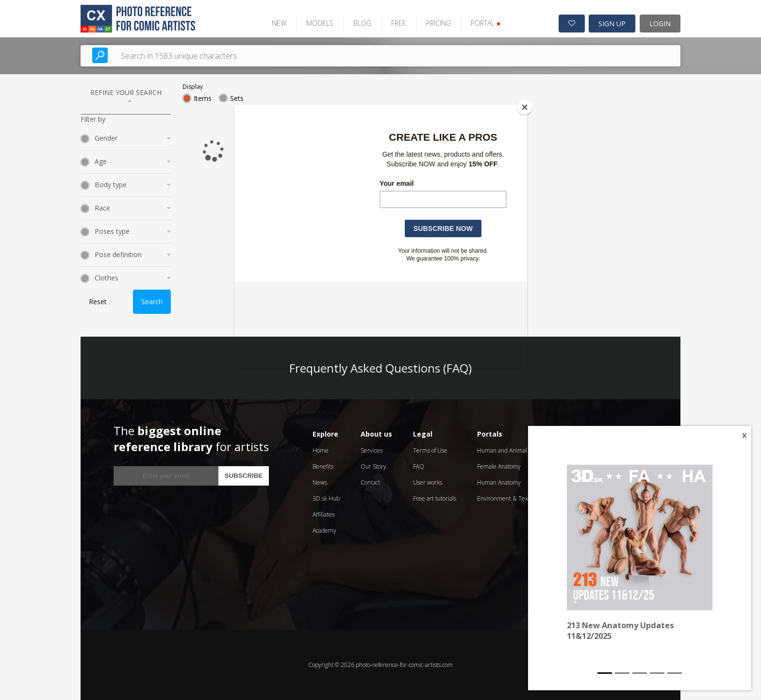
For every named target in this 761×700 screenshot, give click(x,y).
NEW (279, 23)
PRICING (438, 23)
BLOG (362, 23)
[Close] (525, 107)
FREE (398, 23)
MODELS (319, 23)
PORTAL (485, 23)
